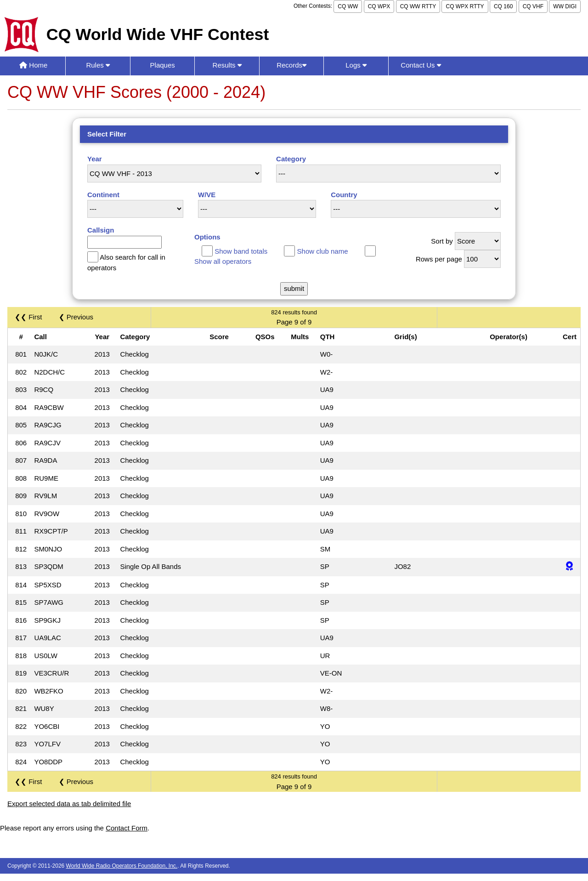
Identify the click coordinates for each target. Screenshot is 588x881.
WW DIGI (565, 6)
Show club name (323, 251)
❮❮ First (28, 317)
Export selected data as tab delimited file (69, 804)
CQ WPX (379, 6)
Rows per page (439, 259)
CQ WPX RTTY (465, 6)
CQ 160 (503, 6)
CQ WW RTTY (418, 6)
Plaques (163, 65)
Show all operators (223, 261)
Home (33, 65)
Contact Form (127, 828)
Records (291, 65)
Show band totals (241, 251)
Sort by (442, 241)
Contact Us (421, 65)
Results (227, 65)
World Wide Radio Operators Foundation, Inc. (122, 866)
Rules (98, 65)
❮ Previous (76, 317)
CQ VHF (533, 6)
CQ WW (348, 6)
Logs (356, 65)
